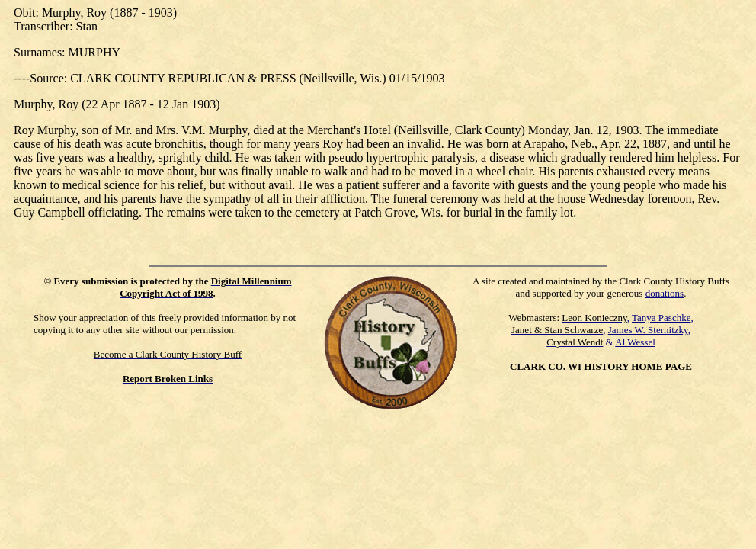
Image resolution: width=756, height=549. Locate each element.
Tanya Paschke (661, 318)
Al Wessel (635, 342)
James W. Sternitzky (648, 330)
